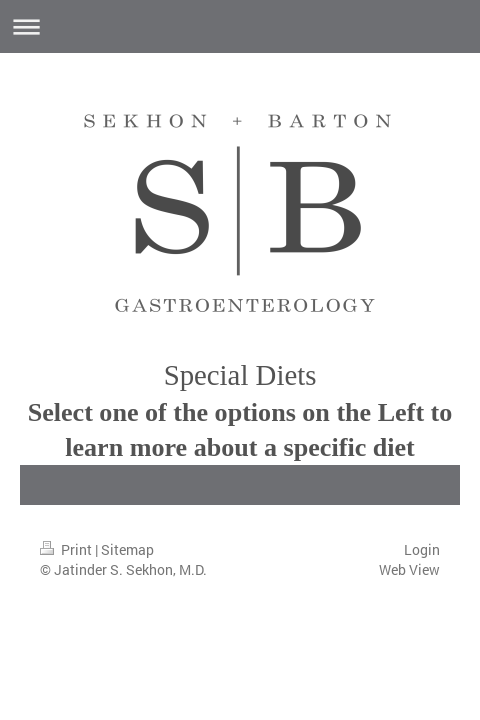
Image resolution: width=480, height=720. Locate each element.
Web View (409, 569)
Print (67, 549)
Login (422, 549)
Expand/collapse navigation (240, 26)
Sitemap (127, 549)
